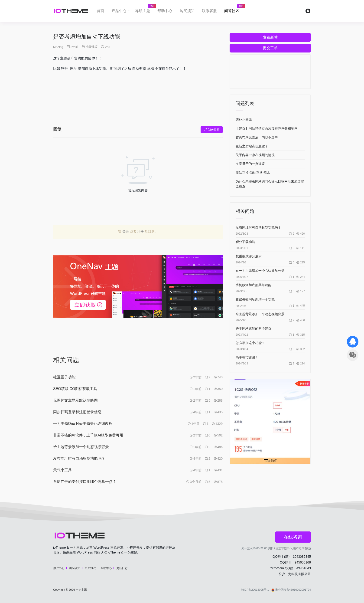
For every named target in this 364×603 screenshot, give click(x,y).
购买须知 (187, 11)
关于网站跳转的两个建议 (253, 328)
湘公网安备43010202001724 (291, 590)
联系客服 (209, 11)
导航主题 (144, 10)
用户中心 (59, 568)
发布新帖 (270, 37)
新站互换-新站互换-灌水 (253, 173)
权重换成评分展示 (249, 256)
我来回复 (212, 130)
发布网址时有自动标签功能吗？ (258, 227)
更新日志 (122, 568)
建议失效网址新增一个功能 (255, 299)
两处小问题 (244, 120)
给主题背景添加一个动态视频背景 (260, 314)
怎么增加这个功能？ (250, 343)
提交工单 (270, 48)
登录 (126, 232)
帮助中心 (165, 11)
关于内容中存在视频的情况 (255, 155)
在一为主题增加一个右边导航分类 (260, 271)
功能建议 (92, 47)
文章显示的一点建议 (250, 164)
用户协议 (90, 568)
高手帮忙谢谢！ (247, 357)
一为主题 (81, 590)
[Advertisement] (138, 102)
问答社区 (234, 10)
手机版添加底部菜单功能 (253, 285)
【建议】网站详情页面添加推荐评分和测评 (266, 128)
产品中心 (119, 11)
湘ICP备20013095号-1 (255, 590)
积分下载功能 (245, 242)
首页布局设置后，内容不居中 (257, 137)
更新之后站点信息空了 (252, 146)
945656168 (303, 562)
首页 (101, 11)
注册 (140, 232)
